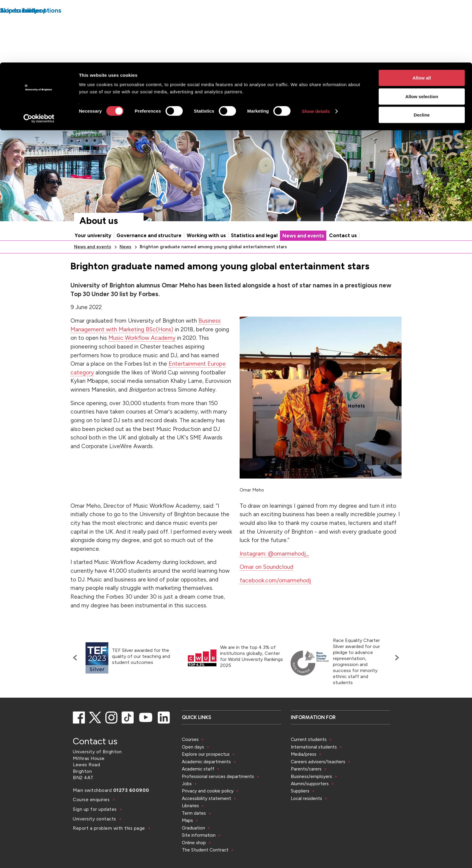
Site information (199, 835)
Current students (309, 739)
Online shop (194, 843)
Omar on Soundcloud (266, 567)
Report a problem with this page (110, 828)
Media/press (304, 754)
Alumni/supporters (310, 784)
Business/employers (311, 776)
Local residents (306, 798)
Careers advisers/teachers (318, 762)
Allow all (422, 15)
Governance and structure (149, 235)
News (125, 247)
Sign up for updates (95, 809)
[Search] (354, 104)
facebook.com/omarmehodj (275, 580)
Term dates (194, 813)
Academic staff (198, 769)
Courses (190, 739)
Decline (422, 52)
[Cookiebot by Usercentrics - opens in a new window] (39, 56)
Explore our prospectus (206, 754)
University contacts (95, 819)
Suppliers (300, 791)
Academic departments (207, 762)
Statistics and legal (254, 235)
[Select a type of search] (300, 104)
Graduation (193, 828)
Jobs (187, 784)
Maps (187, 820)
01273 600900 (131, 790)
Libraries (190, 806)
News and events (303, 236)
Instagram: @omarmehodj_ (274, 554)
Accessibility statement (206, 798)
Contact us (343, 235)
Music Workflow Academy (142, 338)
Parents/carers (306, 769)
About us (99, 221)
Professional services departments (219, 776)
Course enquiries (92, 800)
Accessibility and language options (383, 86)
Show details (316, 49)
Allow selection (422, 34)
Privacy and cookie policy (208, 791)
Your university (93, 235)
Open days (193, 747)
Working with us (206, 235)
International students (314, 747)
